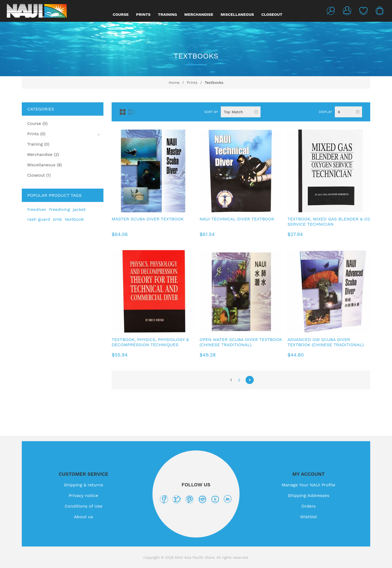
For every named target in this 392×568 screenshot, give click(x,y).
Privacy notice (84, 495)
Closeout (272, 14)
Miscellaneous (237, 14)
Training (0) (38, 144)
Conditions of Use (83, 506)
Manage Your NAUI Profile (309, 485)
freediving (59, 209)
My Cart (380, 11)
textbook (74, 219)
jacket (79, 209)
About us (83, 517)
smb (57, 219)
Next (250, 380)
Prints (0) (36, 134)
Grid (123, 112)
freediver (37, 209)
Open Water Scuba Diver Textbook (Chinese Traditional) (241, 342)
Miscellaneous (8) (45, 165)
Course (121, 14)
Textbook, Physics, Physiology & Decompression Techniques (150, 342)
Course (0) (37, 124)
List (131, 112)
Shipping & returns (83, 485)
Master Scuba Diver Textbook (148, 219)
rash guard (39, 219)
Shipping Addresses (308, 495)
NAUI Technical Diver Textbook (237, 219)
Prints (143, 14)
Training (167, 14)
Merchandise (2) (43, 155)
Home (174, 82)
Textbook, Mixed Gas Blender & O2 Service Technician (329, 222)
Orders (308, 506)
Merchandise (199, 14)
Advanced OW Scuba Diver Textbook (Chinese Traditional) (326, 342)
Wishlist (363, 11)
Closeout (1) (39, 175)
